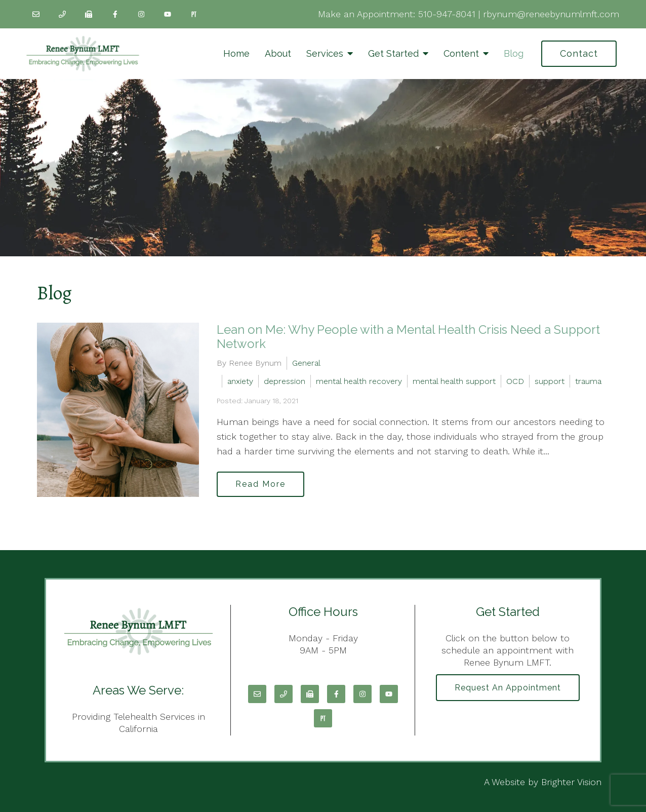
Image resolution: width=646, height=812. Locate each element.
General (306, 363)
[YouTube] (168, 14)
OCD (515, 381)
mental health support (454, 381)
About (278, 53)
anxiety (240, 381)
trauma (588, 381)
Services (325, 53)
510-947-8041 (447, 14)
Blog (514, 53)
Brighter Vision (571, 782)
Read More (260, 484)
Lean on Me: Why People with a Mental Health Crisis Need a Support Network (408, 337)
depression (285, 381)
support (550, 381)
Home (236, 53)
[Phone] (62, 14)
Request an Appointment (508, 688)
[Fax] (89, 14)
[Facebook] (115, 14)
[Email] (36, 14)
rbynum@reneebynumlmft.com (551, 14)
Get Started (393, 53)
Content (461, 53)
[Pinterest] (194, 14)
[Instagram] (141, 14)
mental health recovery (359, 381)
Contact (579, 53)
